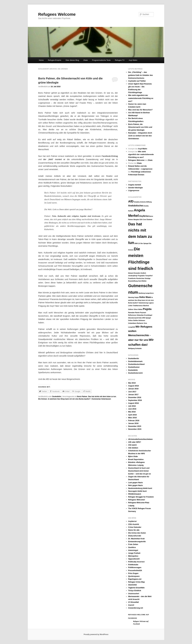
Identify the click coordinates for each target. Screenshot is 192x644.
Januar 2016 (133, 423)
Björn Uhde (133, 456)
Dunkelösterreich (135, 373)
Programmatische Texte (101, 60)
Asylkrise (144, 216)
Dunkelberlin (134, 358)
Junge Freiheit (134, 553)
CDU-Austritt (134, 524)
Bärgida (136, 219)
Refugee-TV (120, 60)
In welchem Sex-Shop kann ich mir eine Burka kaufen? (69, 399)
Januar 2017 (133, 395)
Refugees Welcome (57, 14)
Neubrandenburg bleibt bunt (140, 488)
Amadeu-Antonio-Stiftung (143, 202)
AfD (131, 201)
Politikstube (133, 565)
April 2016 (132, 415)
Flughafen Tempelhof (145, 276)
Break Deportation (136, 459)
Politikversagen (135, 567)
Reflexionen (132, 315)
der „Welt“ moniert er (54, 159)
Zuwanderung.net (136, 608)
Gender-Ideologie (135, 188)
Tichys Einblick (135, 591)
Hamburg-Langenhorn (146, 293)
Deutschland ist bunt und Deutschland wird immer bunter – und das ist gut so (139, 471)
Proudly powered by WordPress (96, 634)
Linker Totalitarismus (135, 306)
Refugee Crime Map (136, 582)
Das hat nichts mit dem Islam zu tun (102, 397)
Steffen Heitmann (139, 320)
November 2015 (135, 429)
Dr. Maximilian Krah (136, 539)
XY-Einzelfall (133, 602)
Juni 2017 (132, 392)
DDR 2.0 (137, 243)
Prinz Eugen (133, 573)
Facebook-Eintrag (110, 156)
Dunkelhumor (134, 367)
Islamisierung (143, 303)
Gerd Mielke (142, 281)
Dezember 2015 (135, 426)
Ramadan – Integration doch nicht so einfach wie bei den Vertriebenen (140, 136)
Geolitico (132, 547)
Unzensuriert (134, 594)
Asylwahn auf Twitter (137, 81)
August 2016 (133, 403)
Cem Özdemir (148, 219)
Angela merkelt (135, 185)
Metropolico (133, 556)
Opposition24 (134, 559)
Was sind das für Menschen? (140, 110)
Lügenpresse (134, 190)
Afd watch (132, 445)
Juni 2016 (132, 409)
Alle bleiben (133, 448)
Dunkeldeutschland (136, 364)
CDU (141, 219)
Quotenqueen (134, 576)
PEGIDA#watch (135, 494)
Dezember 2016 (135, 397)
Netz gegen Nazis (135, 485)
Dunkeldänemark (135, 361)
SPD (144, 318)
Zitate (86, 60)
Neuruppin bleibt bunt (137, 491)
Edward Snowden (134, 273)
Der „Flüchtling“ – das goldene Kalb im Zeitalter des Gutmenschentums (141, 75)
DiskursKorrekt (135, 536)
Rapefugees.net (135, 579)
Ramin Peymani (141, 313)
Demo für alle (134, 530)
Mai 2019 (132, 383)
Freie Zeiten (133, 544)
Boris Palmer (82, 397)
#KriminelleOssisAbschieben (140, 439)
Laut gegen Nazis (135, 482)
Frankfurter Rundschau (136, 278)
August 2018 (133, 386)
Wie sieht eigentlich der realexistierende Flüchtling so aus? (141, 98)
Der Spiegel (145, 243)
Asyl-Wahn (133, 60)
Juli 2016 (132, 406)
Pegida (147, 309)
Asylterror (132, 521)
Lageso (151, 303)
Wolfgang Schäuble (135, 348)
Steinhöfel (132, 585)
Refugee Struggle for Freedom (141, 497)
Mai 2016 (132, 412)
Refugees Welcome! (137, 500)
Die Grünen (43, 399)
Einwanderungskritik (137, 541)
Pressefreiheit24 (135, 570)
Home (41, 60)
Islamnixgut (133, 550)
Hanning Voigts (133, 297)
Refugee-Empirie (55, 60)
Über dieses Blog (72, 60)
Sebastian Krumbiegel (145, 315)
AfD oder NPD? (135, 442)
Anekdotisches (136, 206)
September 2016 (135, 400)
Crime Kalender (135, 527)
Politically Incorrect (136, 562)
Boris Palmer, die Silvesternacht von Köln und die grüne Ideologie (140, 127)
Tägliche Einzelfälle (136, 588)
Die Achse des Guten (137, 533)
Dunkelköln (57, 397)
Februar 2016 (134, 420)
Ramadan (131, 313)
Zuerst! (131, 605)
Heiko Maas (145, 297)
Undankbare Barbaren (136, 323)
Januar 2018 (133, 389)
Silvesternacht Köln (135, 318)
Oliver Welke (138, 309)
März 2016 (132, 418)
